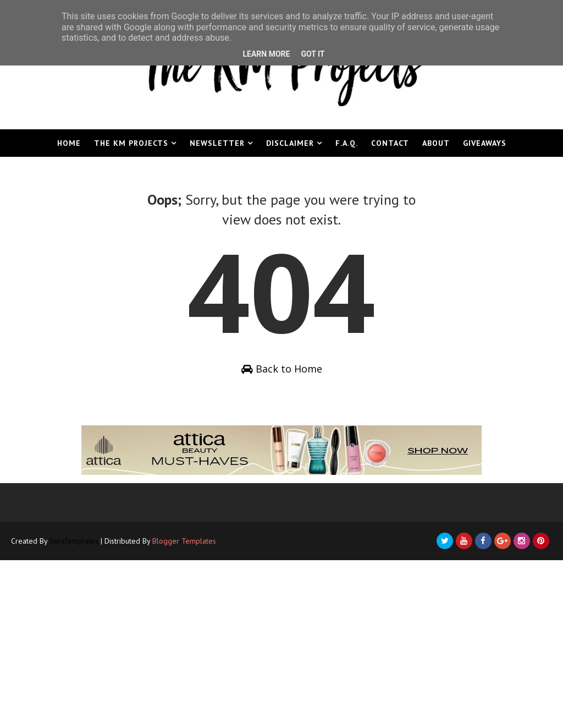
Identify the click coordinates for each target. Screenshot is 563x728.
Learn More (266, 54)
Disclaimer (290, 143)
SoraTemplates (74, 541)
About (436, 143)
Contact (390, 143)
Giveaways (485, 143)
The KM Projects (131, 143)
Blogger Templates (184, 541)
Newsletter (217, 143)
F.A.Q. (347, 143)
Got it (313, 54)
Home (69, 143)
